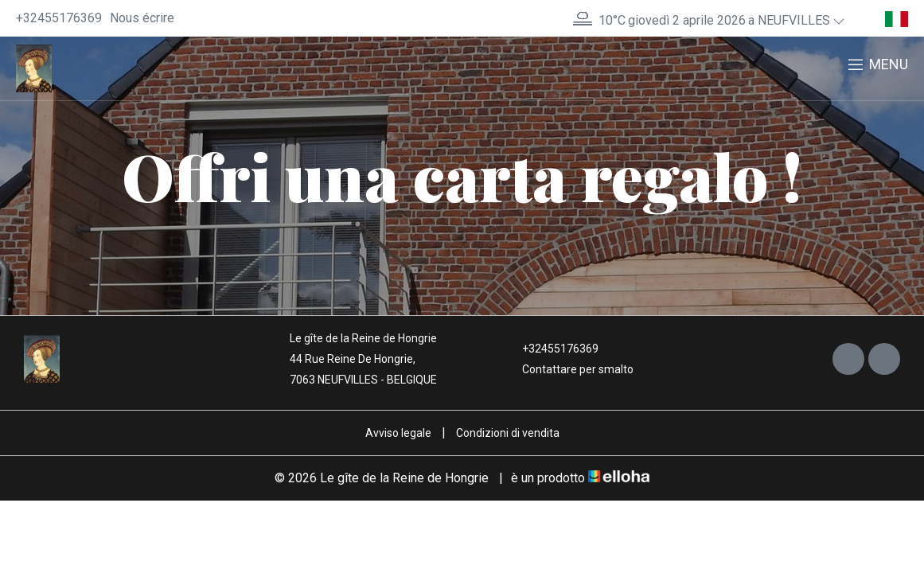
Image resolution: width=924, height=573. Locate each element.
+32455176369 (551, 349)
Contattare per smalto (569, 369)
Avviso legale (398, 433)
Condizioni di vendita (508, 433)
